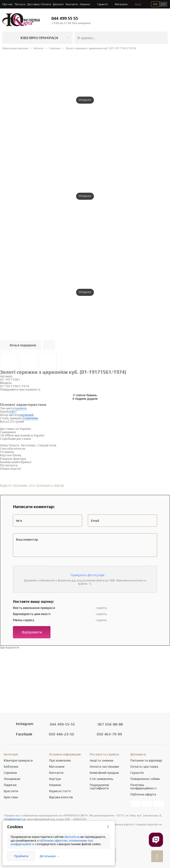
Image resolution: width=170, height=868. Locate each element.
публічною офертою (53, 841)
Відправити (32, 632)
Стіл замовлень (101, 779)
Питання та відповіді (146, 760)
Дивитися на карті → (33, 432)
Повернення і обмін (145, 779)
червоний (27, 415)
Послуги (20, 4)
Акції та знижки (101, 760)
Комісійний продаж (104, 773)
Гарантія (137, 773)
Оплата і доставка (144, 766)
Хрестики (11, 797)
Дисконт (58, 4)
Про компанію (60, 760)
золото (22, 408)
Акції (135, 4)
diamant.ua (72, 837)
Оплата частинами (104, 766)
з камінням (30, 418)
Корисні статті (60, 791)
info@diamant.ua (15, 819)
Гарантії (100, 4)
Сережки (10, 773)
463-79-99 (109, 734)
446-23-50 (61, 734)
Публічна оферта (143, 794)
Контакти (72, 4)
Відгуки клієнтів (61, 797)
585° (13, 412)
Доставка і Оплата (39, 4)
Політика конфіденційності (143, 786)
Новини (85, 4)
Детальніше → (50, 856)
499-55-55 (62, 724)
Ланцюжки (12, 779)
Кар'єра (55, 779)
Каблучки (11, 766)
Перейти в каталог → (36, 647)
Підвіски (10, 785)
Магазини (118, 4)
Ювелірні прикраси (18, 760)
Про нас (8, 4)
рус (163, 4)
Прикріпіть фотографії (87, 575)
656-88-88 (110, 724)
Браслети (11, 791)
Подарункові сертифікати (99, 786)
